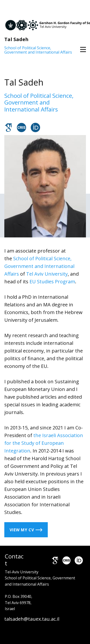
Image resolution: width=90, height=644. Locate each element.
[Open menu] (83, 50)
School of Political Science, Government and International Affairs (38, 50)
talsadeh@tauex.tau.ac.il (32, 619)
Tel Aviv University (47, 274)
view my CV (26, 529)
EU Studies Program (52, 282)
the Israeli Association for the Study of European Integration (44, 443)
